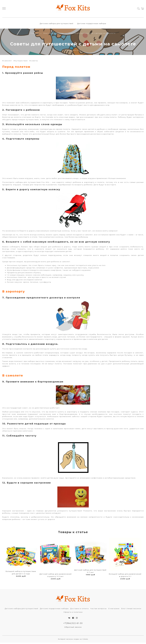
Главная (34, 34)
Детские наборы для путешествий (57, 24)
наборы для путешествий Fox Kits (32, 183)
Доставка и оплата (79, 610)
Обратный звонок (73, 628)
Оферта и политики (73, 613)
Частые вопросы (98, 610)
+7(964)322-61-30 (73, 625)
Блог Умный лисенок (53, 34)
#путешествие (21, 62)
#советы (34, 62)
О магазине (114, 610)
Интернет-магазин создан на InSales (73, 641)
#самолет (7, 62)
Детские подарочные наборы (92, 24)
